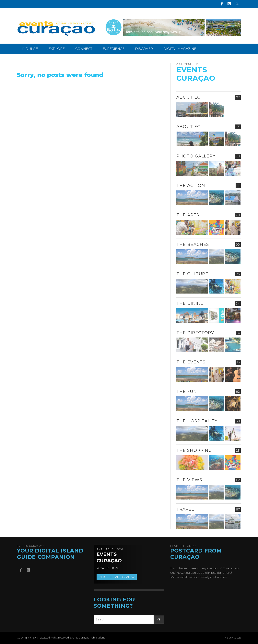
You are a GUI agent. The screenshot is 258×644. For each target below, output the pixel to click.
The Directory (195, 333)
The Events (191, 362)
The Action (191, 185)
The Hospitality (197, 421)
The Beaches (193, 244)
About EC (188, 97)
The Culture (192, 274)
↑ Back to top (233, 638)
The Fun (187, 391)
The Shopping (194, 450)
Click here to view (117, 577)
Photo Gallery (196, 156)
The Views (189, 480)
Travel (185, 509)
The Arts (188, 215)
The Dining (190, 303)
